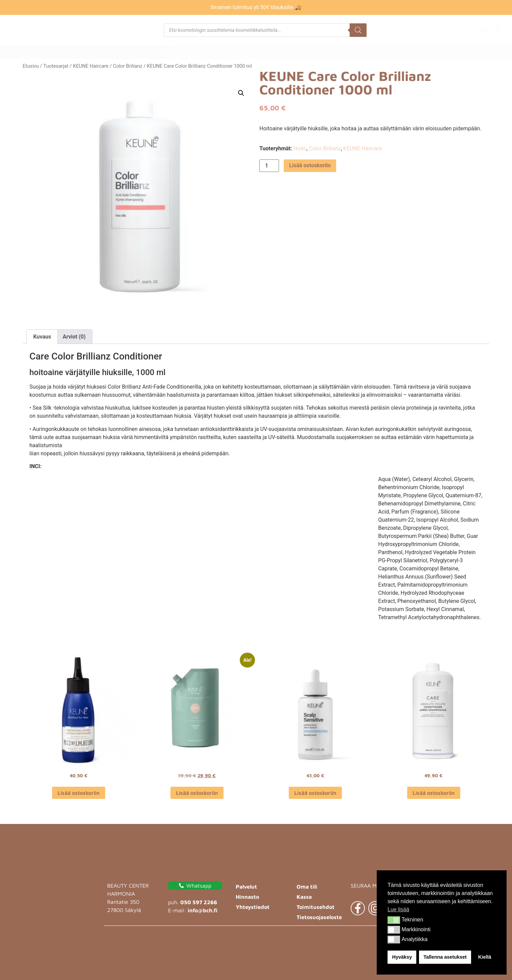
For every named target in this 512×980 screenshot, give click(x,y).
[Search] (358, 30)
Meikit (198, 52)
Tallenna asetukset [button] (445, 957)
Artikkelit (349, 52)
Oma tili (307, 887)
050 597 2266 (199, 902)
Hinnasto (247, 897)
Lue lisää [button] (398, 909)
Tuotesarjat (25, 52)
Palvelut (246, 887)
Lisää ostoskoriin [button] (79, 793)
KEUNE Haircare (91, 66)
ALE (323, 52)
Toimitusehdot (316, 907)
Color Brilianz (128, 66)
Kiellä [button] (485, 957)
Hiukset (103, 52)
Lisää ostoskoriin (310, 165)
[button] (394, 920)
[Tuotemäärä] (269, 166)
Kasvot (68, 52)
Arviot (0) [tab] (74, 337)
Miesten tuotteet (283, 52)
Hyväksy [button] (402, 957)
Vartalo (232, 52)
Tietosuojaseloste (319, 917)
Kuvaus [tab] (42, 337)
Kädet (167, 52)
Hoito (300, 148)
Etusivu (31, 66)
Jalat (136, 52)
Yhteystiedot (253, 907)
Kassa (304, 897)
